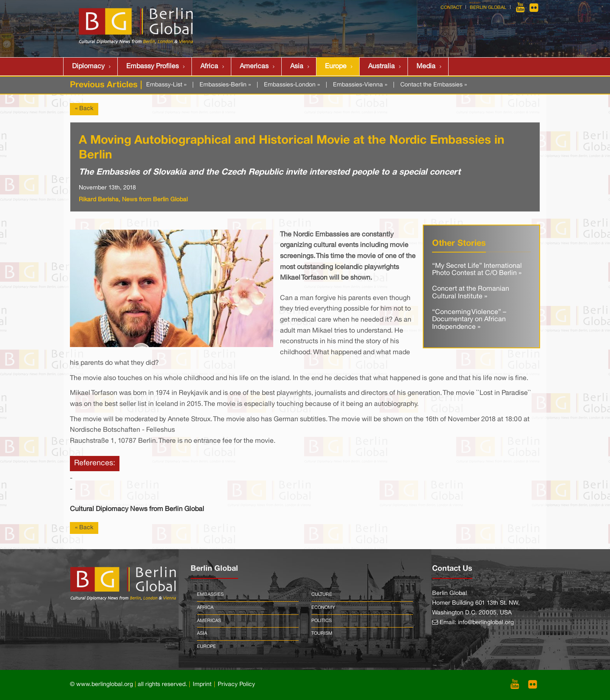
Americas (254, 67)
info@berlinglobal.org (486, 623)
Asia (297, 67)
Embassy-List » (166, 85)
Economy (323, 608)
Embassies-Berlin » (225, 85)
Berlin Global (488, 8)
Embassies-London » (292, 85)
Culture (322, 594)
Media (426, 67)
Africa (209, 67)
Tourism (322, 633)
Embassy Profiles (152, 67)
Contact (451, 8)
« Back (84, 109)
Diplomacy (88, 67)
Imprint (202, 685)
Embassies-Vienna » (360, 85)
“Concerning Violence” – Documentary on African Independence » (469, 320)
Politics (322, 621)
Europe (336, 67)
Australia (381, 67)
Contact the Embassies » (434, 85)
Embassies (210, 594)
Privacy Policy (236, 685)
